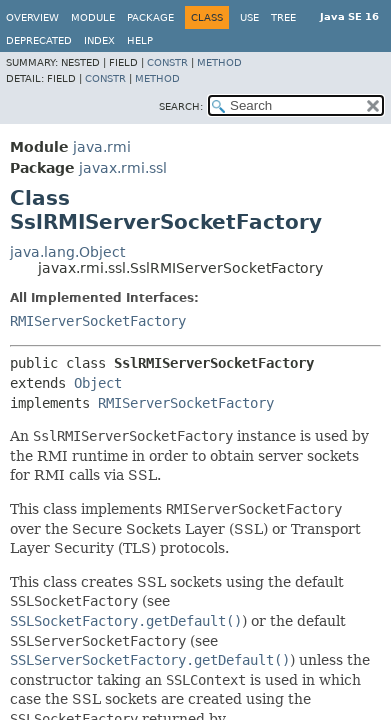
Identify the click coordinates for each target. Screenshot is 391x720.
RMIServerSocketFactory (98, 321)
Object (98, 383)
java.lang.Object (67, 252)
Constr (167, 62)
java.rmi (102, 147)
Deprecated (39, 40)
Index (99, 40)
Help (140, 40)
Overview (32, 17)
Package (150, 17)
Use (249, 17)
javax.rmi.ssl (123, 168)
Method (219, 62)
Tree (283, 17)
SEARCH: (181, 106)
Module (93, 17)
